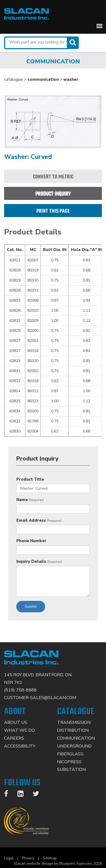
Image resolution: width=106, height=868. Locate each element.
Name (22, 500)
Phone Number (31, 541)
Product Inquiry (53, 194)
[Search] (73, 43)
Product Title (30, 479)
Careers (14, 738)
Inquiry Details (31, 561)
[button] (99, 26)
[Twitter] (39, 795)
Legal (9, 858)
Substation (71, 770)
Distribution (73, 730)
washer (71, 79)
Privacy (28, 858)
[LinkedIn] (23, 795)
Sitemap (50, 858)
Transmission (74, 722)
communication (43, 79)
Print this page (53, 211)
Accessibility (20, 746)
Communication (76, 738)
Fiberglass (70, 754)
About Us (16, 722)
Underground (74, 746)
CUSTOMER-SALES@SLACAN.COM (40, 698)
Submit (31, 606)
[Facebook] (9, 795)
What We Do (19, 730)
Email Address (31, 520)
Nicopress (69, 762)
